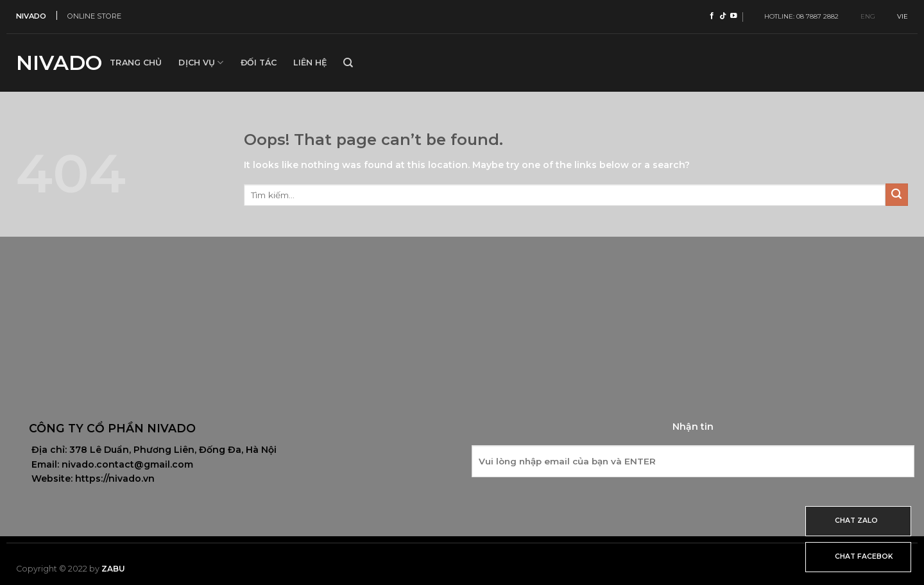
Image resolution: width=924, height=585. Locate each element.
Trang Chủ (136, 63)
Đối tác (259, 63)
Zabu (113, 569)
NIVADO (31, 16)
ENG (863, 16)
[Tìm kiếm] (348, 63)
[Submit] (897, 195)
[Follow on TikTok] (723, 16)
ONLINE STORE (94, 16)
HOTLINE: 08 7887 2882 (799, 16)
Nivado (53, 63)
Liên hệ (310, 63)
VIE (897, 16)
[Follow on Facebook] (712, 16)
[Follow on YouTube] (734, 16)
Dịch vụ (201, 63)
